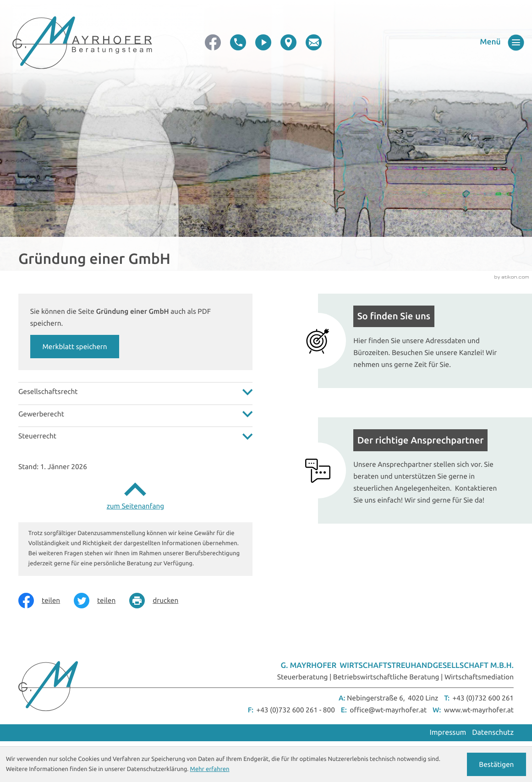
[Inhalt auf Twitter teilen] (101, 601)
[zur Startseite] (82, 43)
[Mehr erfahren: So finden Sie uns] (416, 341)
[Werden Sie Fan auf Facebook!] (213, 42)
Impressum (448, 733)
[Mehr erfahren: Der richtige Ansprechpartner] (416, 470)
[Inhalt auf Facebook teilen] (46, 601)
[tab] (135, 392)
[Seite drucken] (161, 601)
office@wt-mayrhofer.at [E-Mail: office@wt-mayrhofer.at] (388, 710)
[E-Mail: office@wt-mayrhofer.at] (314, 42)
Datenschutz (493, 733)
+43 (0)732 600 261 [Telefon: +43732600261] (483, 698)
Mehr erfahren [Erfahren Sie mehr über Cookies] (210, 769)
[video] (263, 42)
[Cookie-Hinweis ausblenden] (497, 764)
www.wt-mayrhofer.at (479, 710)
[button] (238, 42)
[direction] (288, 42)
